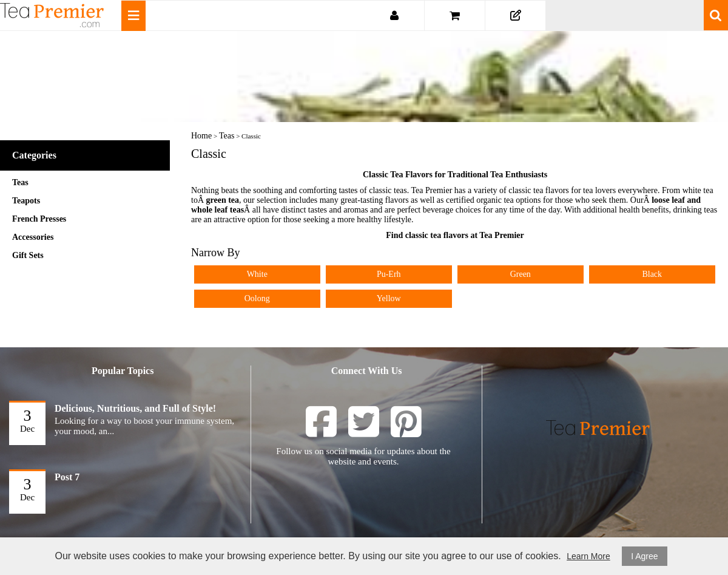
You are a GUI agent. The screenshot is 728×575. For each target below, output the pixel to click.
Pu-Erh (389, 274)
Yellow (389, 298)
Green (521, 274)
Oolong (257, 298)
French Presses (39, 219)
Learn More (588, 556)
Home (201, 136)
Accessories (33, 237)
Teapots (26, 201)
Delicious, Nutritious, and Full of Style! (135, 408)
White (257, 274)
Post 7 (67, 477)
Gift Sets (28, 255)
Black (652, 274)
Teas (20, 182)
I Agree (644, 556)
